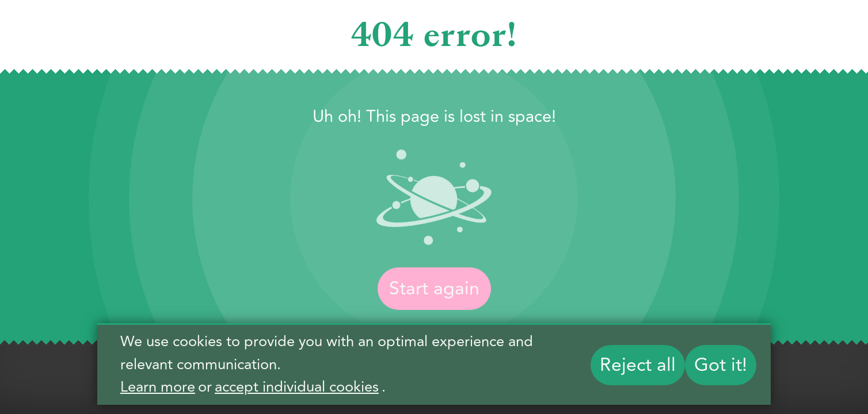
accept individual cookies (297, 387)
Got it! (721, 365)
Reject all (638, 365)
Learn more (158, 387)
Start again (434, 289)
